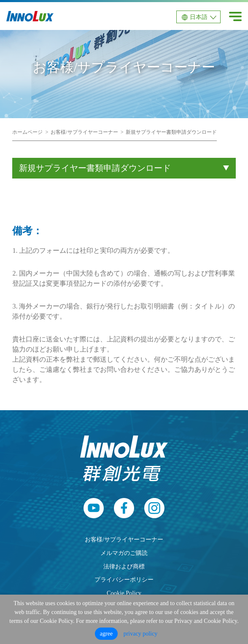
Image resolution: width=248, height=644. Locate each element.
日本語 (199, 17)
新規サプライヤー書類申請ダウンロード (171, 132)
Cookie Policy (124, 593)
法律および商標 (124, 566)
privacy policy (140, 634)
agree (106, 634)
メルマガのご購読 (124, 553)
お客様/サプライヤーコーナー (84, 132)
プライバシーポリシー (124, 579)
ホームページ (27, 132)
